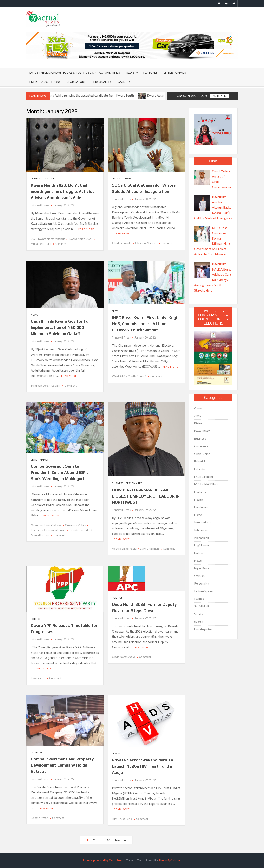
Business (118, 483)
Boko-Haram (202, 431)
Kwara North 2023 (81, 239)
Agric (198, 416)
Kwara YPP (38, 678)
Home (198, 515)
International (203, 522)
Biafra (198, 423)
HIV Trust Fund (122, 819)
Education (201, 469)
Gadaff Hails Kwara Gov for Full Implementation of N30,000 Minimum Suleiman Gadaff (61, 327)
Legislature (76, 82)
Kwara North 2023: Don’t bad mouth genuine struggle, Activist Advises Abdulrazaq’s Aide (62, 191)
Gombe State (39, 818)
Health (117, 753)
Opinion (36, 178)
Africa (198, 408)
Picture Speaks (204, 591)
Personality (102, 82)
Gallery (124, 82)
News (130, 72)
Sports (199, 614)
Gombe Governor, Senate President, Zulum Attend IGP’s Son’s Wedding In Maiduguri (60, 472)
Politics (49, 178)
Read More (86, 229)
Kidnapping (202, 538)
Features (150, 72)
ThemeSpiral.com (170, 860)
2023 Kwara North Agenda (48, 239)
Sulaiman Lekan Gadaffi (46, 385)
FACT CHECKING (206, 484)
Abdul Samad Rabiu (124, 549)
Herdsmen (201, 507)
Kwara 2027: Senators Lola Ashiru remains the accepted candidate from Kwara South (81, 96)
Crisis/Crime (202, 454)
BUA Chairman (149, 549)
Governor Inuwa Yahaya (46, 525)
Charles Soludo (122, 243)
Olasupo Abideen (146, 243)
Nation (117, 178)
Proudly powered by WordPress (103, 860)
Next (118, 840)
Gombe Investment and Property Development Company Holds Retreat (62, 765)
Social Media (202, 606)
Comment (61, 244)
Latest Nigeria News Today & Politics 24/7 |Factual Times (75, 72)
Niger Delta (202, 568)
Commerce (201, 446)
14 (108, 840)
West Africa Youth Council (129, 376)
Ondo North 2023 (123, 657)
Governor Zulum (75, 525)
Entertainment (176, 72)
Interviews (201, 530)
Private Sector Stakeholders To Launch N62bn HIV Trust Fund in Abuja (143, 766)
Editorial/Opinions (45, 82)
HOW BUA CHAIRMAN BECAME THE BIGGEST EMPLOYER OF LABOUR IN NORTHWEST (146, 496)
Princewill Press (40, 205)
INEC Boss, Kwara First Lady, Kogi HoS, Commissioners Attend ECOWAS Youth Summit (145, 324)
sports (199, 622)
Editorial (200, 461)
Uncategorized (204, 629)
